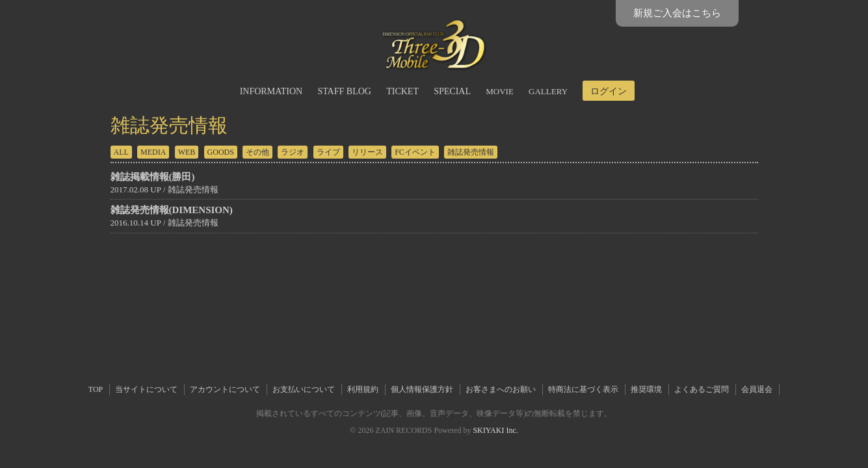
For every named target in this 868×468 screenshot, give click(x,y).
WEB (187, 152)
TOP (96, 389)
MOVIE (500, 91)
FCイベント (415, 152)
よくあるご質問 (702, 389)
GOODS (221, 152)
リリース (367, 152)
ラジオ (293, 152)
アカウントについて (225, 389)
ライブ (328, 152)
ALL (121, 152)
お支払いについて (304, 389)
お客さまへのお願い (501, 389)
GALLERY (548, 91)
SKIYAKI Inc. (495, 430)
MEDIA (153, 152)
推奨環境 (646, 389)
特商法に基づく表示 (583, 389)
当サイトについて (146, 389)
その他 (257, 152)
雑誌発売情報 (471, 152)
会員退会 (757, 389)
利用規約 (363, 389)
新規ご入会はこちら (677, 13)
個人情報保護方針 (422, 389)
